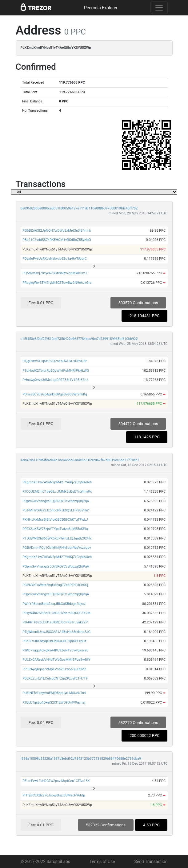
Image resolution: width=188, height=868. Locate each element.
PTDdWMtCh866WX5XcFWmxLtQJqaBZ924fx (57, 538)
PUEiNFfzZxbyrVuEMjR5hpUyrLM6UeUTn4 (54, 693)
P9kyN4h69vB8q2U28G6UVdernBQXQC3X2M (56, 613)
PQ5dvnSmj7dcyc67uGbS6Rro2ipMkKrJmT (55, 273)
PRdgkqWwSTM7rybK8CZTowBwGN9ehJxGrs (57, 283)
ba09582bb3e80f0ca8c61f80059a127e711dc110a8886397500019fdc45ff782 (79, 208)
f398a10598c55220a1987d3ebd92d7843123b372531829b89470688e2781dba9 (81, 759)
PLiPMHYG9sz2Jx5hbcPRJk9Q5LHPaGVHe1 (56, 510)
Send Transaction (151, 862)
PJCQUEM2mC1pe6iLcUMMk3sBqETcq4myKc (57, 492)
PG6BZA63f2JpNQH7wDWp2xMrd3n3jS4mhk (57, 231)
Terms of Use (102, 862)
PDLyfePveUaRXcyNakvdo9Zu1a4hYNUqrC (55, 259)
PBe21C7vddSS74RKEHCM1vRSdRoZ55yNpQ (57, 240)
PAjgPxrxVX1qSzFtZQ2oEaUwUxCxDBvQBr (55, 361)
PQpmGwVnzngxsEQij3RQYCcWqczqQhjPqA (56, 501)
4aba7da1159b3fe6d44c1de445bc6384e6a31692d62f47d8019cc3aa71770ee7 (80, 460)
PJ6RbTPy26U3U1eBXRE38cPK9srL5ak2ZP (55, 622)
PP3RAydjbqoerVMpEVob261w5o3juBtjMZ (54, 669)
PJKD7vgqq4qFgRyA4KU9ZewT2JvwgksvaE (55, 650)
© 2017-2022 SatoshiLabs (46, 862)
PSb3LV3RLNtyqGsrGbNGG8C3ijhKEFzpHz (54, 641)
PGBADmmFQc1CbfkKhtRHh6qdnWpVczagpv (57, 548)
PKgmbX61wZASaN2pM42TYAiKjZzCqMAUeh (57, 482)
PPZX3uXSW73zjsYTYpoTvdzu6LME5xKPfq (55, 529)
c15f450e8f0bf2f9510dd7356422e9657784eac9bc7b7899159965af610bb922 (79, 339)
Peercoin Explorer (101, 8)
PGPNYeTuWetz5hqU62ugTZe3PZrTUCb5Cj (55, 585)
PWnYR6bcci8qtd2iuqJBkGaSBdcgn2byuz (54, 604)
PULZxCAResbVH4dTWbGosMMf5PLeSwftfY (56, 660)
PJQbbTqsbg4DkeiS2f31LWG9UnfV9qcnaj (54, 703)
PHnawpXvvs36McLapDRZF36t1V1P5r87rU (55, 380)
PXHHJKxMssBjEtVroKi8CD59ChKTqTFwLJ (55, 520)
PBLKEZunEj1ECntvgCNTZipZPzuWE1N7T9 (55, 678)
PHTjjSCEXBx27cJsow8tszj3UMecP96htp (54, 795)
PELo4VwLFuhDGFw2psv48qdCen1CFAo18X (56, 781)
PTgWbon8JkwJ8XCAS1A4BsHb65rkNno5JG (56, 632)
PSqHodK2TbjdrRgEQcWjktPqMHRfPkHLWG (56, 371)
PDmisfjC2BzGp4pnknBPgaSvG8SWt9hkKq (55, 394)
